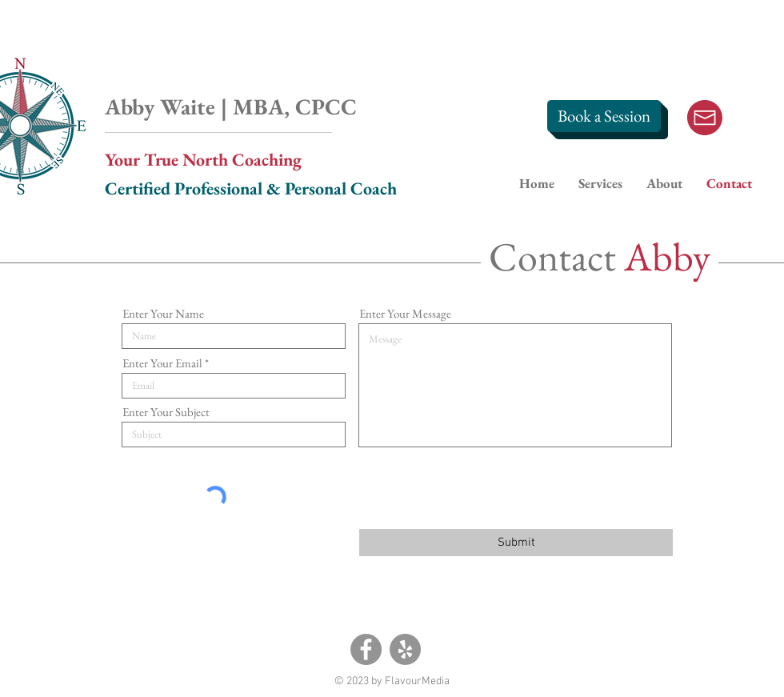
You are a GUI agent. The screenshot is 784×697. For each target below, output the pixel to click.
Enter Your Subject (166, 412)
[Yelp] (405, 649)
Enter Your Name (163, 313)
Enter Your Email (162, 363)
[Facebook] (366, 649)
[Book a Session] (604, 116)
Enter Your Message (405, 313)
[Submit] (516, 543)
